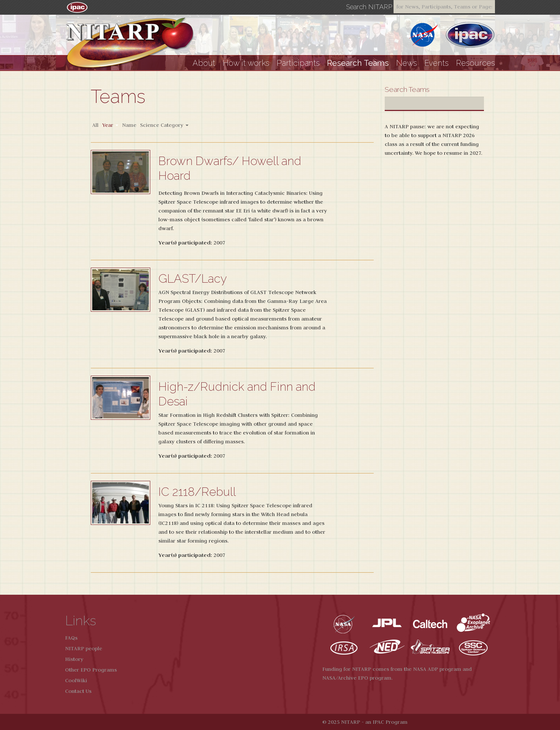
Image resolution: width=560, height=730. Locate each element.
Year (110, 125)
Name (129, 125)
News (407, 63)
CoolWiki (76, 680)
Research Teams (358, 63)
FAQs (71, 638)
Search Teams (407, 89)
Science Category (164, 125)
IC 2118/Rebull (197, 492)
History (74, 659)
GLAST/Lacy (193, 278)
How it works (246, 63)
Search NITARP (369, 7)
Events (437, 63)
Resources (475, 63)
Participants (298, 63)
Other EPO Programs (91, 670)
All (95, 125)
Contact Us (78, 691)
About (204, 63)
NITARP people (84, 648)
